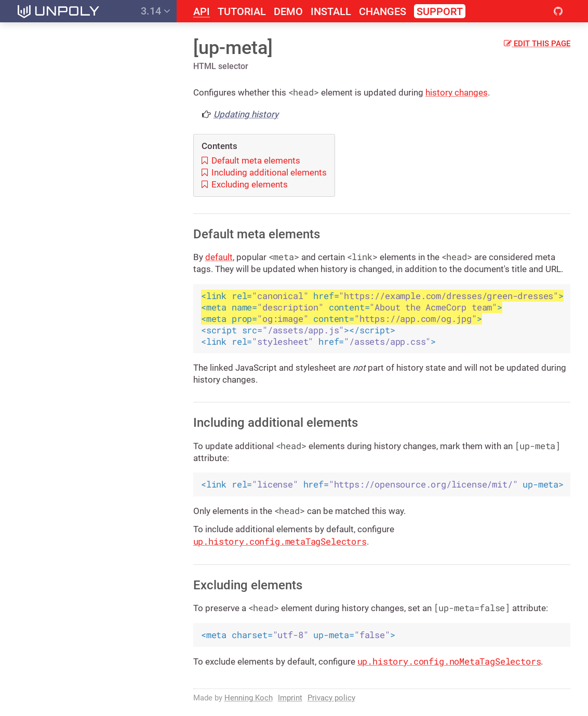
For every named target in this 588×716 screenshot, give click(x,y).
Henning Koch (249, 698)
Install (331, 12)
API (202, 12)
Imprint (290, 698)
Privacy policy (331, 698)
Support (440, 11)
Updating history (246, 114)
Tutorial (242, 12)
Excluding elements (245, 184)
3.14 (156, 11)
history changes (457, 92)
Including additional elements (264, 172)
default (219, 257)
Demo (288, 12)
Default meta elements (251, 160)
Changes (383, 12)
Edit (537, 44)
